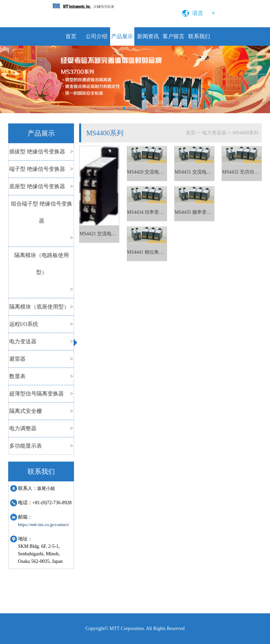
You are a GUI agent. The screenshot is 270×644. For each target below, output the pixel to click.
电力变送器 (214, 133)
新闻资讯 (148, 36)
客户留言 (174, 36)
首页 (71, 36)
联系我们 (199, 36)
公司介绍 (96, 36)
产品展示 (122, 36)
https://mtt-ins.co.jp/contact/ (44, 525)
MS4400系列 (245, 133)
